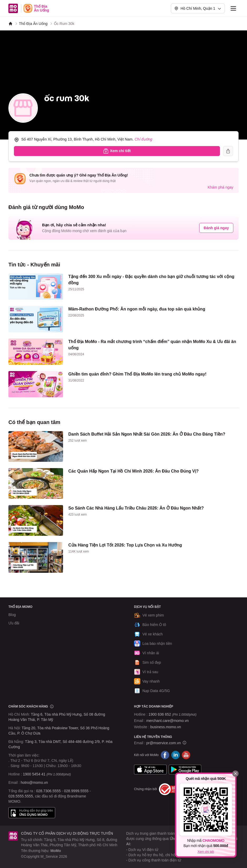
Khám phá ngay (220, 187)
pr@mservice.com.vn (164, 743)
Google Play (185, 770)
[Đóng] (235, 774)
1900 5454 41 (34, 774)
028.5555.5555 (21, 796)
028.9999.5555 (76, 791)
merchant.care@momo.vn (168, 721)
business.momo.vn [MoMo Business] (166, 727)
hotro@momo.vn (34, 783)
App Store (150, 770)
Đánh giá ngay (216, 228)
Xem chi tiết (206, 852)
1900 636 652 (172, 714)
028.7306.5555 (48, 791)
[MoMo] (11, 24)
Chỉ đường (143, 139)
